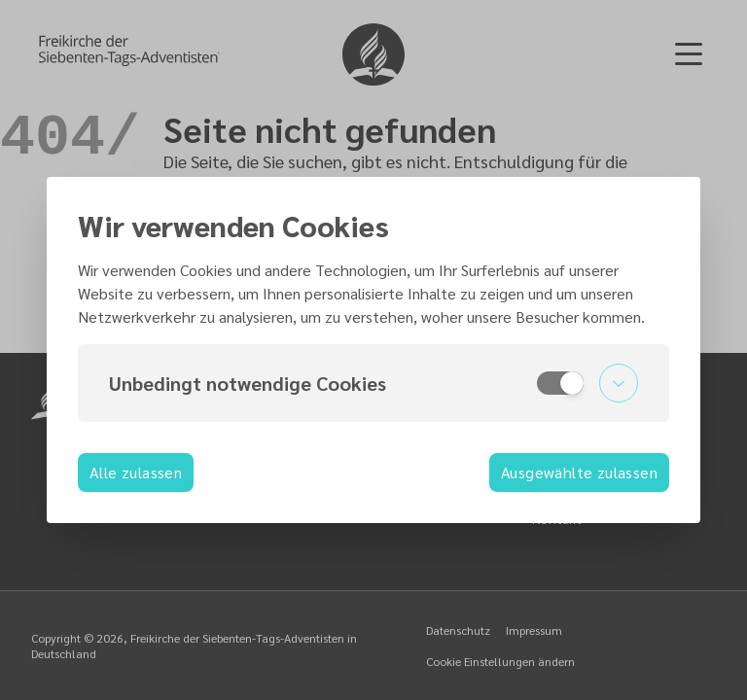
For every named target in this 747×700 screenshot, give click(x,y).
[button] (373, 383)
